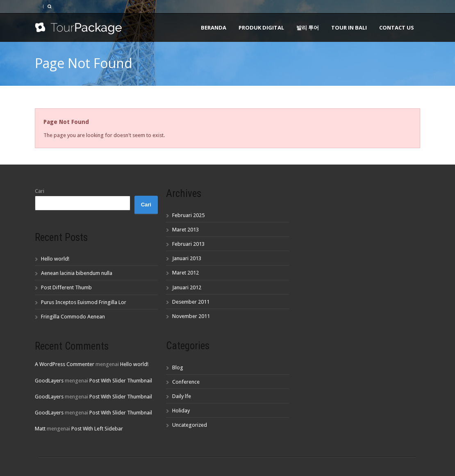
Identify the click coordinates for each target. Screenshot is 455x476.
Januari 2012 (187, 287)
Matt (40, 429)
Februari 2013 (188, 244)
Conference (186, 382)
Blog (178, 367)
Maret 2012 (185, 273)
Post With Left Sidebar (97, 429)
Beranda (214, 27)
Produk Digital (261, 27)
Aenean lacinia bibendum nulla (77, 273)
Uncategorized (190, 425)
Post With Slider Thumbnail (121, 381)
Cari (40, 191)
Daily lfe (182, 396)
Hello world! (55, 259)
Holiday (181, 411)
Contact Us (397, 27)
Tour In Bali (349, 27)
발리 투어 (308, 27)
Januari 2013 (187, 258)
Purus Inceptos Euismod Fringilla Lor (84, 302)
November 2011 (191, 316)
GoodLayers (49, 381)
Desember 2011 (191, 302)
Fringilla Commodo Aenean (73, 317)
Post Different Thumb (66, 287)
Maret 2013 (185, 230)
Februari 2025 (188, 215)
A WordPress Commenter (65, 364)
